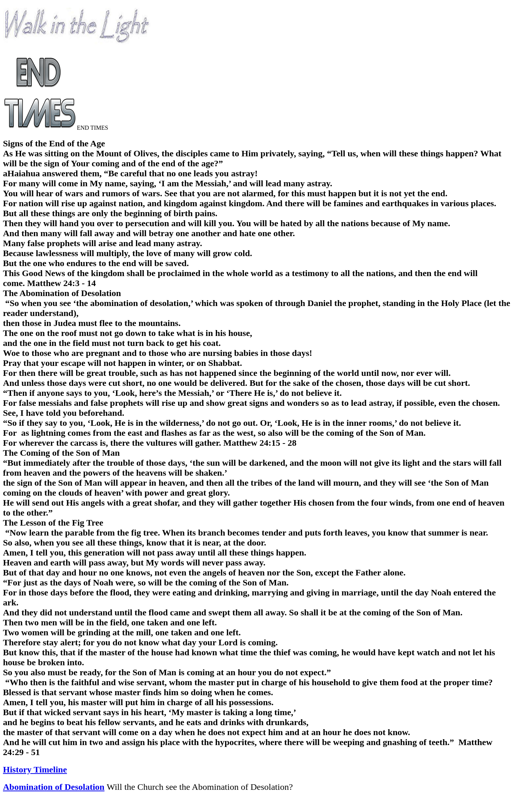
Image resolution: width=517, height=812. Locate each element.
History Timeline (35, 769)
